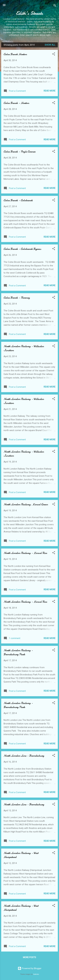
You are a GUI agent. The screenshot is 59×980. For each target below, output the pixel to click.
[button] (54, 54)
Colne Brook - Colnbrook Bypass (22, 249)
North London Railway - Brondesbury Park (18, 652)
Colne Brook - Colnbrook (18, 200)
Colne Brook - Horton (16, 103)
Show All (50, 45)
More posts (29, 957)
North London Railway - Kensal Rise (25, 553)
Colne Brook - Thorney (17, 298)
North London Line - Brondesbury (24, 756)
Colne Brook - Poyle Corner (19, 152)
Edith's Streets (29, 13)
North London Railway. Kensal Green (26, 504)
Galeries (36, 974)
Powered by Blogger (30, 968)
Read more (50, 91)
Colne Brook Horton (15, 54)
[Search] (55, 6)
